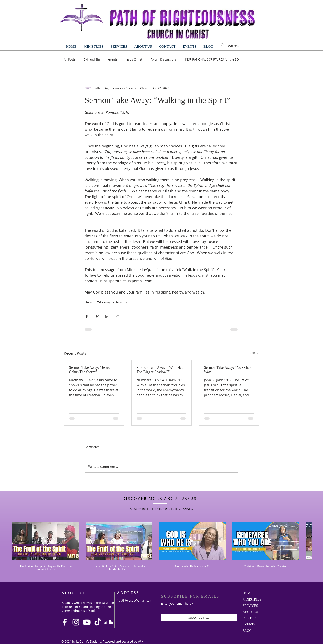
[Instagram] (76, 622)
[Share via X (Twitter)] (97, 316)
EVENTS (249, 624)
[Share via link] (117, 316)
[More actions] (236, 88)
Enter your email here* (177, 604)
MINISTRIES (252, 599)
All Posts (70, 59)
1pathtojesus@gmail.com (135, 600)
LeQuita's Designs (89, 641)
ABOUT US (251, 612)
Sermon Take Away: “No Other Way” (227, 370)
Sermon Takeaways (99, 302)
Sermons (121, 302)
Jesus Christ (134, 59)
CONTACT (250, 618)
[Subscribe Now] (199, 618)
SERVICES (250, 606)
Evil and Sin (92, 59)
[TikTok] (98, 622)
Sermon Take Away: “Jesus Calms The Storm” (89, 370)
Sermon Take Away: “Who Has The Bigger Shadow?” (160, 370)
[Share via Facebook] (87, 316)
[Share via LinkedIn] (107, 316)
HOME (247, 593)
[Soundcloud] (109, 622)
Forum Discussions (164, 59)
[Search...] (240, 46)
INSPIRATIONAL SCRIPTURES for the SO (212, 59)
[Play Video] (46, 541)
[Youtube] (87, 622)
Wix (141, 641)
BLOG (247, 631)
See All (255, 353)
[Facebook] (65, 622)
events (113, 59)
